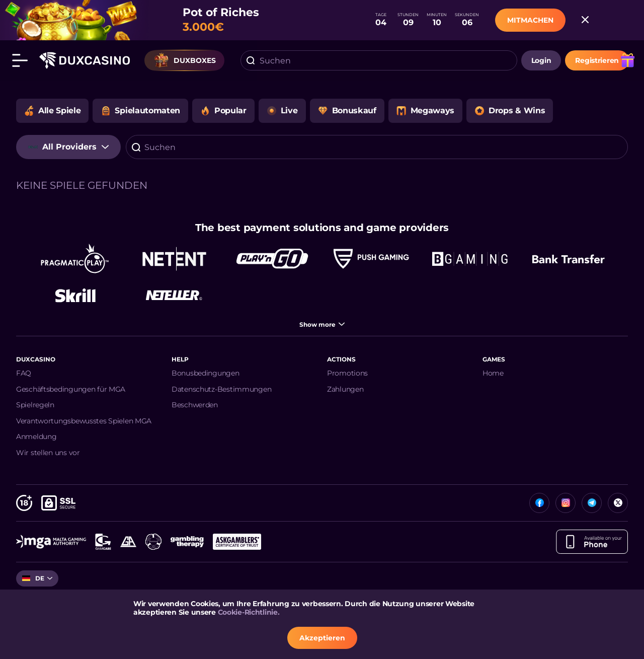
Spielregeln (35, 405)
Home (493, 373)
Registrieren (597, 60)
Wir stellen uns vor (48, 453)
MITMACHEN (530, 20)
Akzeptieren (322, 638)
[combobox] (379, 60)
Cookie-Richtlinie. (249, 612)
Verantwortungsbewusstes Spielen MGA (84, 421)
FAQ (24, 373)
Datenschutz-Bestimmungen (221, 389)
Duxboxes (185, 60)
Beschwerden (195, 405)
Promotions (347, 373)
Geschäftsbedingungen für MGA (71, 389)
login (541, 60)
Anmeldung (36, 436)
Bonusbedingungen (206, 373)
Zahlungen (345, 389)
